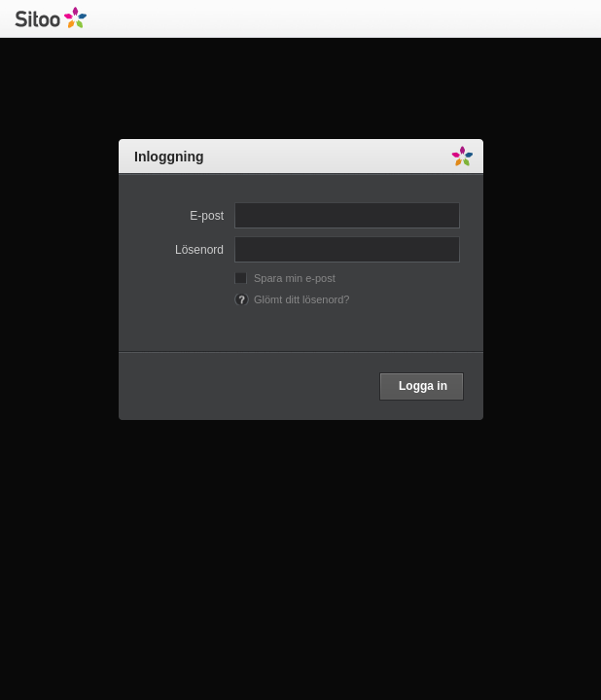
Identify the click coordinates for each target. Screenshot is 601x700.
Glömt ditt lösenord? (301, 299)
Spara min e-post (295, 278)
